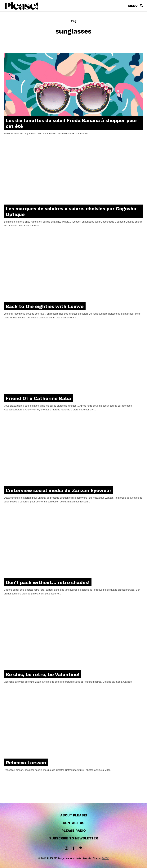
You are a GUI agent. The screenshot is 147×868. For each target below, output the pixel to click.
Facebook (73, 848)
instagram (66, 848)
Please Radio (74, 831)
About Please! (74, 815)
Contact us (74, 823)
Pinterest (81, 848)
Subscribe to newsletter (74, 838)
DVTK (105, 858)
